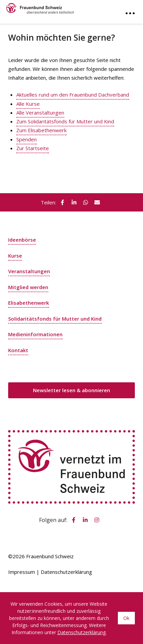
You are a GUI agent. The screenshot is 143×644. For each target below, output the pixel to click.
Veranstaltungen (29, 271)
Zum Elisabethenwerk (41, 130)
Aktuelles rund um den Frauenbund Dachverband (73, 95)
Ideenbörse (22, 240)
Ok (126, 618)
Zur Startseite (33, 148)
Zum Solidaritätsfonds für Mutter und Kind (65, 121)
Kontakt (18, 350)
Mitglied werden (28, 287)
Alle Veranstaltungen (40, 113)
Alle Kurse (28, 104)
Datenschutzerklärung (66, 572)
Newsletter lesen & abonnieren (71, 390)
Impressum (22, 572)
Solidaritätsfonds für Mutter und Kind (55, 319)
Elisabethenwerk (29, 303)
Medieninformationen (35, 334)
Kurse (15, 256)
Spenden (26, 139)
